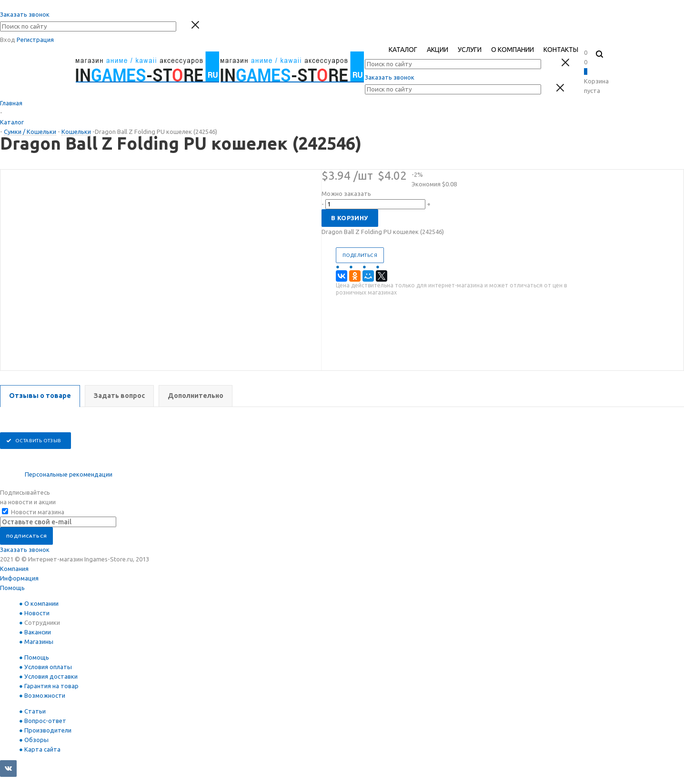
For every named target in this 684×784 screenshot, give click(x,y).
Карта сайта (42, 749)
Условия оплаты (48, 667)
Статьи (35, 711)
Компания (14, 569)
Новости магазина (33, 512)
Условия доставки (51, 676)
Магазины (39, 641)
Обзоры (36, 740)
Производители (48, 730)
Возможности (45, 695)
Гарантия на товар (51, 686)
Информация (19, 578)
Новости (37, 613)
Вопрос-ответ (45, 721)
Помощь (12, 588)
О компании (41, 603)
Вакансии (38, 632)
